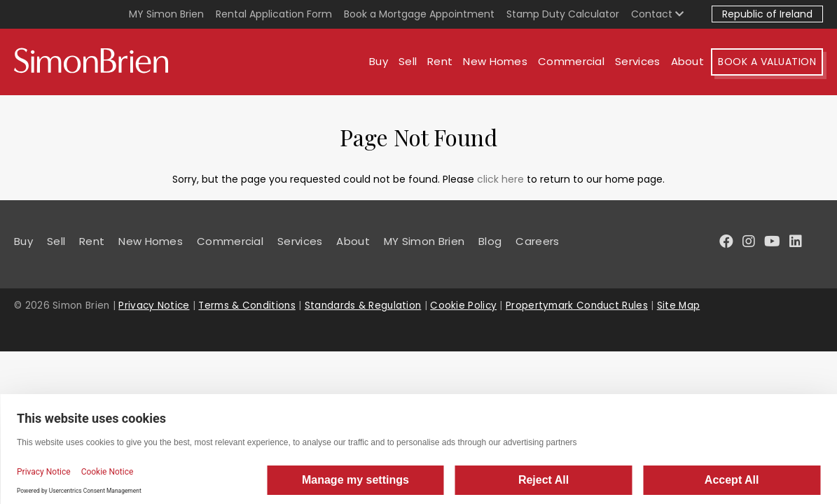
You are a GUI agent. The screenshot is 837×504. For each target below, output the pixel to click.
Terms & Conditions (247, 306)
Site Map (678, 306)
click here (500, 179)
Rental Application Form (274, 14)
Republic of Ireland (767, 14)
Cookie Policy (463, 306)
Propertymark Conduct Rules (577, 306)
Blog (490, 241)
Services (637, 61)
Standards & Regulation (363, 306)
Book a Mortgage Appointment (419, 14)
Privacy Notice (154, 306)
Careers (537, 241)
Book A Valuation (767, 62)
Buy (379, 61)
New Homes (495, 61)
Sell (408, 61)
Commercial (571, 61)
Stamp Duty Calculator (563, 14)
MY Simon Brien (166, 14)
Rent (440, 61)
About (688, 61)
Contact (657, 14)
